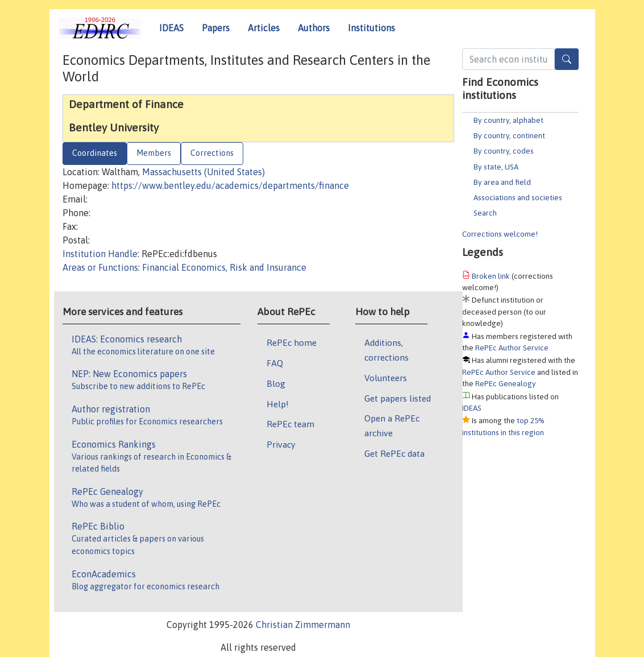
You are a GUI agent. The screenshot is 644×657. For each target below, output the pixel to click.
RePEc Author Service (512, 348)
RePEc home (292, 342)
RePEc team (290, 424)
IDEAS (171, 28)
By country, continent (509, 135)
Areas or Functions (100, 267)
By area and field (502, 182)
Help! (278, 404)
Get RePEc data (394, 453)
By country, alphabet (508, 120)
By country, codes (504, 151)
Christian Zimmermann (303, 625)
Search (485, 213)
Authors (314, 28)
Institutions (371, 28)
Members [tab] (154, 153)
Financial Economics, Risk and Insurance (224, 267)
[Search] (567, 59)
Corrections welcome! (500, 234)
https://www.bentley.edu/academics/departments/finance (230, 185)
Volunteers (386, 378)
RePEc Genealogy (506, 383)
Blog (276, 383)
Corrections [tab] (212, 153)
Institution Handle (100, 254)
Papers (216, 28)
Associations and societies (518, 197)
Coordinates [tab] (95, 153)
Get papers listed (398, 398)
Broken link (491, 276)
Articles (264, 28)
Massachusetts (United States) (203, 172)
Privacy (281, 444)
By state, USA (496, 167)
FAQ (275, 363)
